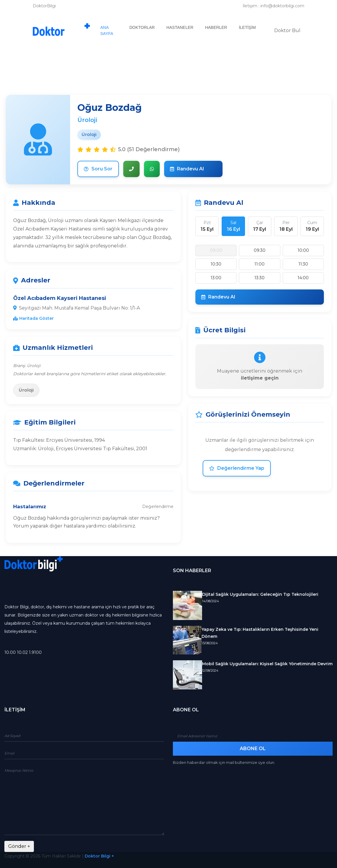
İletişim (247, 27)
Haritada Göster (33, 318)
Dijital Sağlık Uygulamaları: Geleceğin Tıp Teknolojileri (260, 594)
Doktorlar (142, 27)
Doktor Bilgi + (99, 856)
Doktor (287, 30)
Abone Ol (253, 749)
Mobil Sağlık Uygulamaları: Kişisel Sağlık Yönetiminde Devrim (267, 664)
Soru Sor (98, 169)
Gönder (19, 846)
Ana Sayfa (112, 30)
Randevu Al (187, 169)
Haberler (216, 27)
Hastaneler (180, 27)
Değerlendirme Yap (237, 468)
